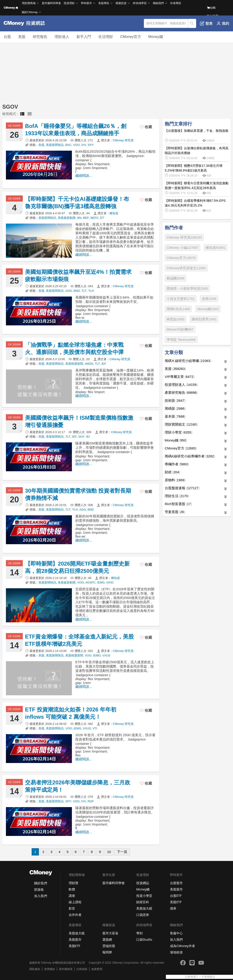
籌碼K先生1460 (178, 309)
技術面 (175, 400)
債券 (173, 908)
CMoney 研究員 (123, 140)
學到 (139, 933)
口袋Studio (144, 939)
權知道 (114, 213)
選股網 (107, 939)
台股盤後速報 (182, 488)
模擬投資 (121, 3)
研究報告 (40, 37)
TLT (84, 291)
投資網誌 (143, 883)
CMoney (11, 8)
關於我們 (41, 883)
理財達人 (62, 37)
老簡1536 (209, 299)
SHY (81, 437)
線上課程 (75, 902)
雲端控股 (109, 946)
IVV (84, 145)
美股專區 (104, 3)
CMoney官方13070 (181, 258)
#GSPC (91, 582)
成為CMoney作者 (182, 946)
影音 (72, 908)
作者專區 (176, 3)
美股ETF (176, 902)
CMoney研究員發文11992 (186, 268)
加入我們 (41, 896)
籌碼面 (175, 408)
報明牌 (107, 952)
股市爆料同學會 (51, 3)
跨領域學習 (140, 3)
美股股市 (176, 889)
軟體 (72, 889)
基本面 (175, 416)
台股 (7, 37)
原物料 (175, 480)
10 (109, 852)
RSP (91, 801)
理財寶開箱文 (181, 424)
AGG (69, 291)
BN (79, 218)
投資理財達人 (181, 385)
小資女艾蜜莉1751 (181, 299)
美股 (22, 37)
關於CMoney (30, 12)
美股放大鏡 (144, 908)
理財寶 (73, 883)
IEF (104, 364)
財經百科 (143, 902)
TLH (91, 291)
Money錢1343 (208, 309)
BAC (68, 145)
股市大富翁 (110, 933)
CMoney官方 (131, 37)
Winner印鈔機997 (180, 329)
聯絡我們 (158, 3)
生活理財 (106, 37)
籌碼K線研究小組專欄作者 (190, 456)
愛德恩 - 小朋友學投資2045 (187, 288)
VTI (95, 728)
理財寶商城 (29, 3)
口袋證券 (143, 915)
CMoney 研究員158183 (184, 237)
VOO (76, 145)
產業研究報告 (181, 393)
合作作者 (75, 915)
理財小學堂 (179, 432)
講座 (72, 896)
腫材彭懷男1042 (204, 319)
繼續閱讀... (84, 176)
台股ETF (176, 896)
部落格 (39, 889)
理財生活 (177, 496)
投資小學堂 (144, 896)
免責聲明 (97, 969)
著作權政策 (66, 969)
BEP (86, 218)
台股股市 (176, 883)
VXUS (106, 655)
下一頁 (122, 852)
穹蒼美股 (175, 512)
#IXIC (110, 582)
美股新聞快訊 (55, 145)
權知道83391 (216, 248)
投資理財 (69, 3)
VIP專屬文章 (180, 377)
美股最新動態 (67, 218)
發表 (206, 23)
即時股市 (86, 3)
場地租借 (176, 952)
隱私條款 (35, 969)
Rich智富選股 (178, 504)
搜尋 (192, 23)
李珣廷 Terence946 (181, 340)
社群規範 (82, 969)
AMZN (89, 364)
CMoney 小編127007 (182, 248)
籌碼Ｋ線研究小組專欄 (188, 361)
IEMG (101, 582)
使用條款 (50, 969)
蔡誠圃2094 (175, 278)
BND (77, 291)
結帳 (211, 8)
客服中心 (176, 933)
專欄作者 (177, 464)
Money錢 (156, 37)
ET (102, 218)
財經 (172, 472)
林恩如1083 (175, 319)
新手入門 (84, 37)
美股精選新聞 (74, 364)
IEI (88, 437)
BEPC (95, 218)
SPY (91, 145)
